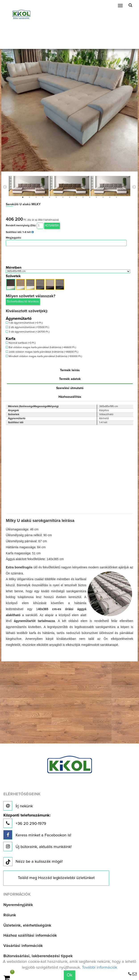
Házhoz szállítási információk (30, 936)
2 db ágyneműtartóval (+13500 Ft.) (27, 327)
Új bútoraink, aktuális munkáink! (37, 846)
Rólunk (10, 915)
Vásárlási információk (23, 946)
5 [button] (50, 197)
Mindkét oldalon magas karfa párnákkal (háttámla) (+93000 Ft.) (44, 356)
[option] (29, 186)
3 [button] (36, 197)
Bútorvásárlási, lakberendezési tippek (38, 956)
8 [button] (70, 197)
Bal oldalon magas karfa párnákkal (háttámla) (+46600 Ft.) (41, 347)
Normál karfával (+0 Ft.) (21, 343)
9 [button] (76, 197)
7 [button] (63, 197)
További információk (100, 967)
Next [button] (134, 187)
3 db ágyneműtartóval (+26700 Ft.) (28, 332)
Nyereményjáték (18, 905)
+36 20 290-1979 (27, 821)
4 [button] (43, 197)
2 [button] (29, 197)
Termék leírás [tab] (70, 370)
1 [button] (23, 197)
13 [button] (103, 197)
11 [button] (90, 197)
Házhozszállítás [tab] (70, 397)
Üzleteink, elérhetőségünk (27, 926)
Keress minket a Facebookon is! (37, 835)
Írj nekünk (18, 806)
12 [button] (96, 197)
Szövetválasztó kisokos (23, 302)
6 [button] (56, 197)
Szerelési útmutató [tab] (70, 388)
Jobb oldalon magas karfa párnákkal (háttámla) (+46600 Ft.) (42, 352)
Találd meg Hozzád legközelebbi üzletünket (56, 878)
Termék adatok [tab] (70, 379)
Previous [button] (5, 187)
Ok (69, 975)
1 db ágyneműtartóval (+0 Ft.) (24, 323)
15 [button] (116, 197)
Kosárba (52, 226)
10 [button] (83, 197)
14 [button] (110, 197)
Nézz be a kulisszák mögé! (33, 862)
